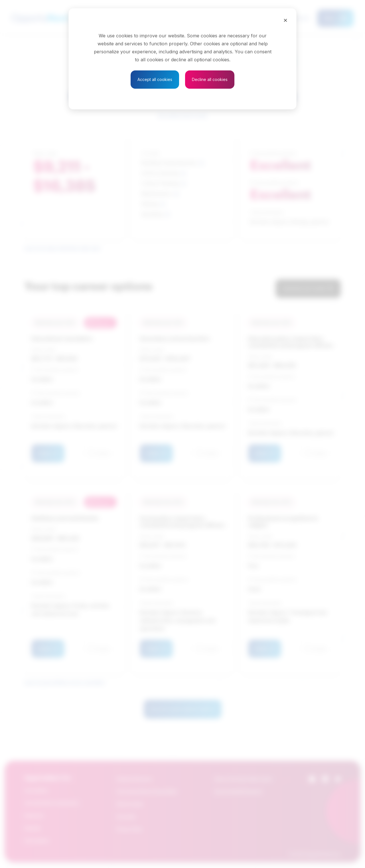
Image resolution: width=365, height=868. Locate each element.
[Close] (285, 20)
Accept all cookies (155, 79)
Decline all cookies (210, 79)
